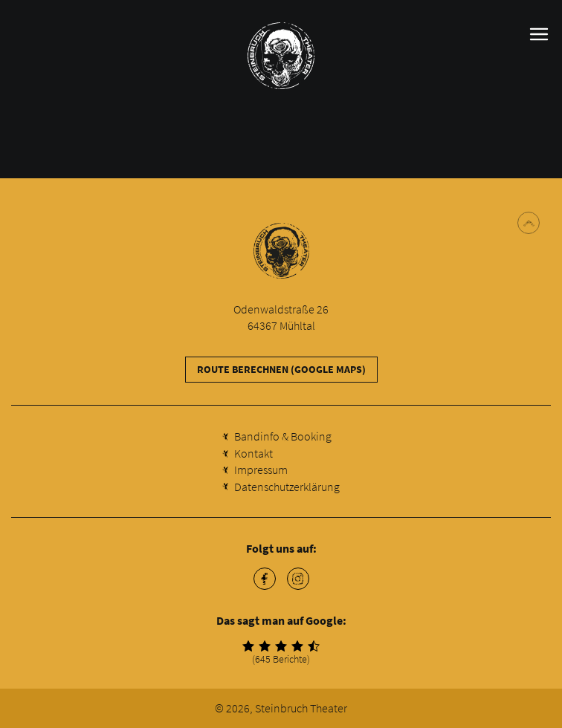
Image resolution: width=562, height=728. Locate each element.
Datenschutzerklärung (287, 487)
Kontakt (253, 453)
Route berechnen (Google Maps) (281, 369)
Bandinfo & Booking (283, 436)
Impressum (261, 469)
